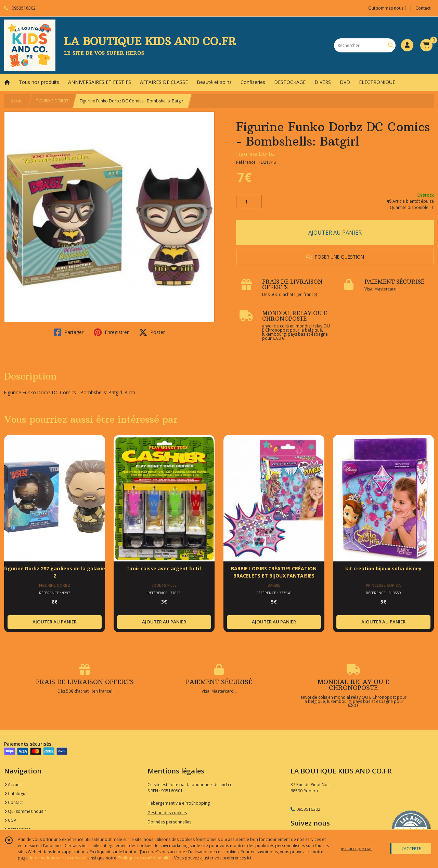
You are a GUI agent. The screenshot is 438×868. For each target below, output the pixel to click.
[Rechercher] (391, 45)
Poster (152, 332)
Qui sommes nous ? (25, 811)
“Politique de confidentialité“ (145, 858)
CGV (10, 820)
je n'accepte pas (357, 849)
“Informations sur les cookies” (57, 858)
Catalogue (16, 793)
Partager (69, 332)
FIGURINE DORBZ (52, 101)
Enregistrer (111, 332)
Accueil (18, 101)
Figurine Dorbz (255, 154)
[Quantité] (249, 202)
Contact (423, 8)
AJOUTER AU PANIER (335, 233)
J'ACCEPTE (411, 849)
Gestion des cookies (167, 813)
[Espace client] (407, 45)
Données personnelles (169, 822)
